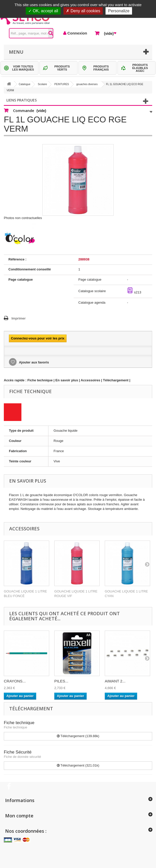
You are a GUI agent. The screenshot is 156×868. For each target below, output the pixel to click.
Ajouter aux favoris (34, 362)
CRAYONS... (15, 681)
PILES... (61, 681)
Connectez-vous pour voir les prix (38, 338)
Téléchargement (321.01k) (78, 765)
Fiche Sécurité (18, 752)
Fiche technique (40, 380)
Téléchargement (116, 380)
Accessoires (91, 380)
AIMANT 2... (115, 681)
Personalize (119, 11)
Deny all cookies (83, 11)
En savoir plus (67, 380)
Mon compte (19, 816)
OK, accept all (43, 11)
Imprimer (19, 318)
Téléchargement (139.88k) (78, 736)
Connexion (77, 33)
